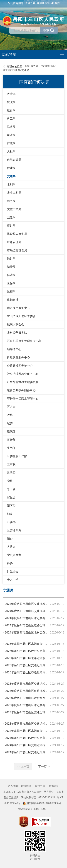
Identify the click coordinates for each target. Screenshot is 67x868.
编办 (10, 539)
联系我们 (54, 786)
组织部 (11, 431)
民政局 (11, 127)
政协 (10, 415)
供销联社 (13, 300)
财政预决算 (48, 66)
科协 (10, 563)
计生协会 (13, 571)
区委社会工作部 (17, 456)
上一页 (23, 767)
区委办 (11, 522)
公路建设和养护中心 (20, 366)
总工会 (11, 489)
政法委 (11, 473)
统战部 (11, 448)
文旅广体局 (14, 209)
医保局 (11, 283)
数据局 (11, 292)
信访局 (11, 275)
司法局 (11, 135)
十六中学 (13, 580)
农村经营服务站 (17, 333)
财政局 (11, 143)
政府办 (11, 94)
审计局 (11, 226)
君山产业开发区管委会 (21, 316)
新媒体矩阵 (43, 3)
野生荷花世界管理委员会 (23, 382)
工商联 (11, 464)
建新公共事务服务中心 (21, 390)
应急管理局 (14, 242)
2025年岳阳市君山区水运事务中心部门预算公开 (35, 644)
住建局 (11, 168)
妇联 (10, 514)
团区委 (11, 506)
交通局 (25, 70)
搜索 (49, 30)
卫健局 (11, 217)
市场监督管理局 (17, 250)
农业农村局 (14, 193)
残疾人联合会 (16, 324)
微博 (55, 3)
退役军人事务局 (17, 234)
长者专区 (30, 3)
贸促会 (11, 497)
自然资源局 (14, 160)
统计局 (11, 259)
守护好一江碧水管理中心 (23, 399)
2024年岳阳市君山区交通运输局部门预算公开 (34, 752)
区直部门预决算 (11, 70)
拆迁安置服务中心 (18, 357)
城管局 (11, 267)
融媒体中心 (14, 349)
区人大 (11, 407)
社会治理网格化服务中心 (23, 374)
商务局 (11, 201)
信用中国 (40, 786)
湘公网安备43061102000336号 (42, 803)
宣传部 (11, 440)
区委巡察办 (14, 530)
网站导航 (9, 55)
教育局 (11, 110)
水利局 (11, 184)
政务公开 (36, 66)
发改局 (11, 102)
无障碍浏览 (15, 3)
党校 (10, 481)
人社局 (11, 152)
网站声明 (26, 786)
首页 (27, 66)
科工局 (11, 119)
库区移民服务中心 (18, 308)
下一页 (44, 767)
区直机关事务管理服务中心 (24, 341)
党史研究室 (14, 555)
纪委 (10, 423)
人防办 (11, 547)
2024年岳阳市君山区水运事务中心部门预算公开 (35, 731)
